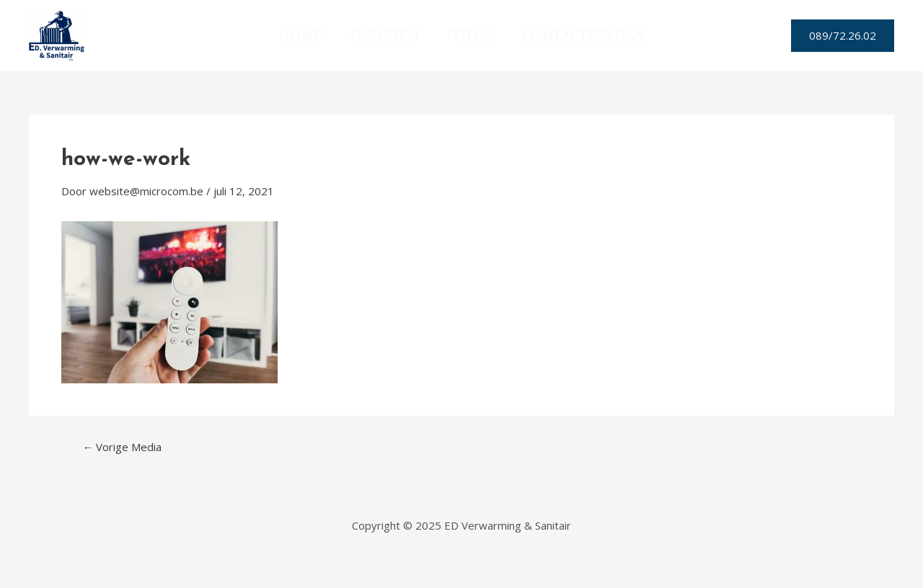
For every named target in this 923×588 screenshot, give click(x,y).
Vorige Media (122, 447)
